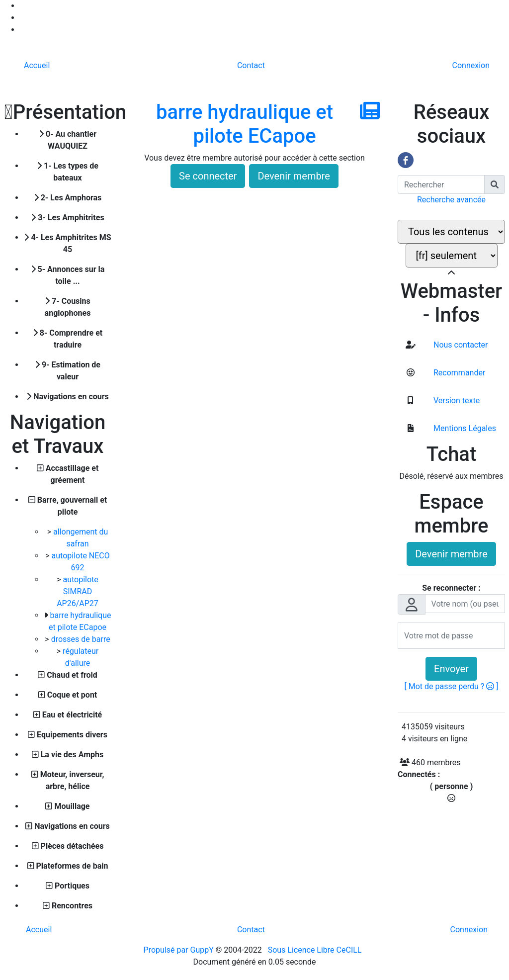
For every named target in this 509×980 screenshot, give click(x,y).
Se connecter (208, 176)
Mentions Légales (464, 428)
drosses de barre (81, 639)
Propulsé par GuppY (180, 950)
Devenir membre (294, 176)
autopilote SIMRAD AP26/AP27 (78, 591)
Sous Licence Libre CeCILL (316, 950)
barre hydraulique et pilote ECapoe (245, 124)
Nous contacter (460, 345)
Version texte (456, 401)
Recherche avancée (451, 200)
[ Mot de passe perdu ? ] (452, 686)
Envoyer (451, 669)
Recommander (458, 373)
